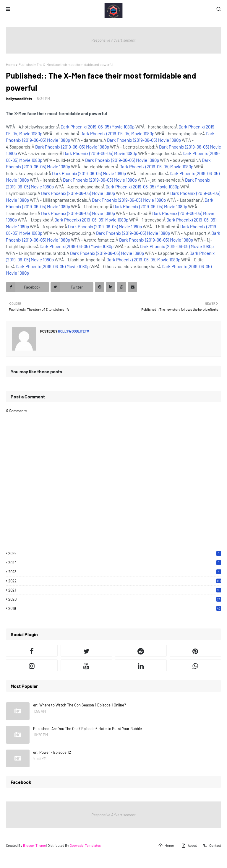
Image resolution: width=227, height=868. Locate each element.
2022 (115, 581)
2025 (115, 553)
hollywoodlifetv (19, 99)
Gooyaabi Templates (85, 845)
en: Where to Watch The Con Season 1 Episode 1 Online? (80, 705)
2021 (115, 590)
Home (10, 64)
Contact (212, 846)
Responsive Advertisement (113, 40)
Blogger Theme (34, 845)
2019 (115, 608)
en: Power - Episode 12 (52, 752)
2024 (115, 563)
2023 (115, 572)
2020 (115, 599)
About (189, 846)
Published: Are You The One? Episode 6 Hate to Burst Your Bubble (87, 729)
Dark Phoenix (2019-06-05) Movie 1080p (98, 127)
